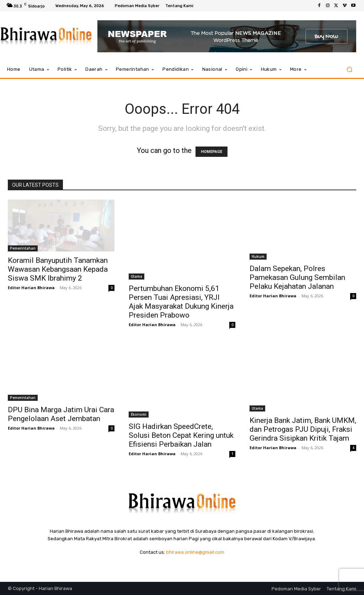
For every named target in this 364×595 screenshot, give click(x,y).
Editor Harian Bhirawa (31, 288)
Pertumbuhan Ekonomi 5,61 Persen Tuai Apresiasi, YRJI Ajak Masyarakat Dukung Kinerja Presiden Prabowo (181, 302)
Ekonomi (139, 414)
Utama (136, 276)
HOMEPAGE (212, 152)
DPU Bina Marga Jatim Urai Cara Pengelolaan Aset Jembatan (61, 414)
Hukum (258, 256)
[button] (349, 70)
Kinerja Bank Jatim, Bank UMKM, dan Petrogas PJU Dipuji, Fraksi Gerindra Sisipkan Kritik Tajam (303, 429)
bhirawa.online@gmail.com (195, 552)
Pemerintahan (23, 248)
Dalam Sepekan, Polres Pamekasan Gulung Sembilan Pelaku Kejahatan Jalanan (297, 277)
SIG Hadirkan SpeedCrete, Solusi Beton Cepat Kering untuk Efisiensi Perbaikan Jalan (181, 435)
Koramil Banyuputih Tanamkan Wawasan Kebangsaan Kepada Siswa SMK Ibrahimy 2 (58, 269)
